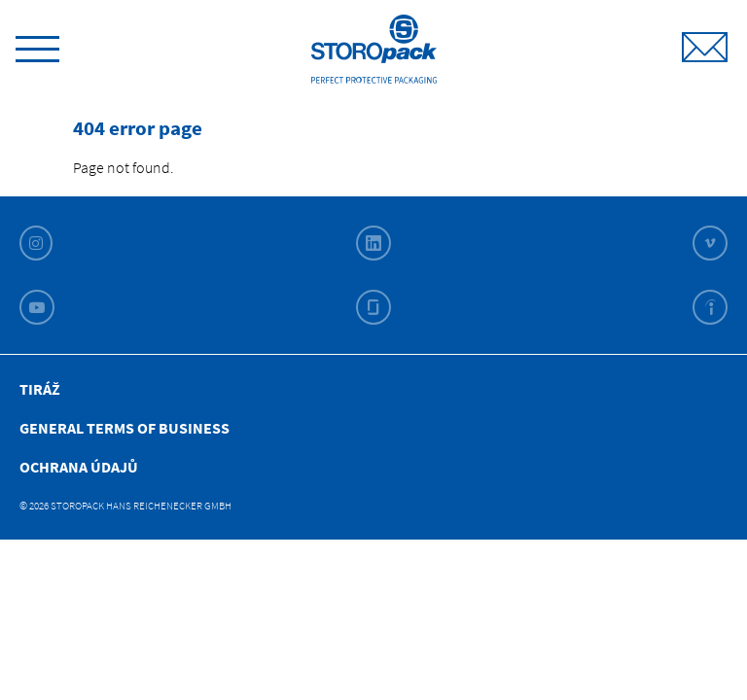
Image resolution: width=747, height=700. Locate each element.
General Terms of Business (124, 428)
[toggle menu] (37, 46)
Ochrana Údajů (79, 467)
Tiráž (40, 389)
